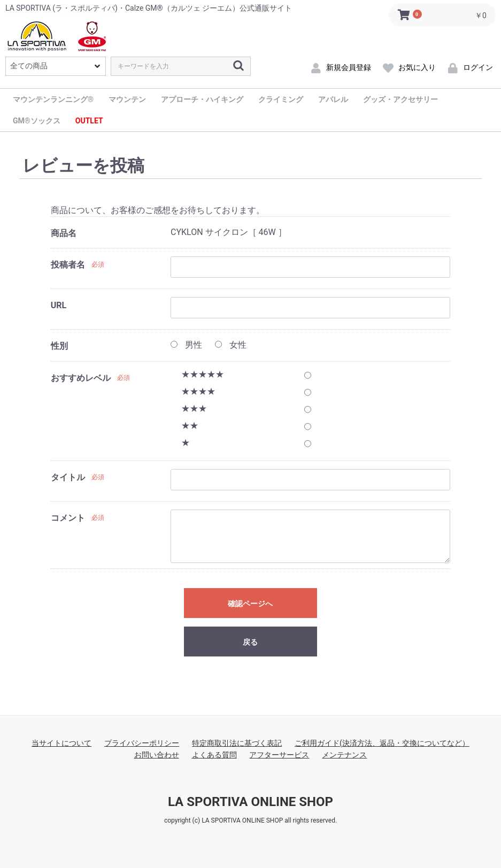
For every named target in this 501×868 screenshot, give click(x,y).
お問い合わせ (157, 755)
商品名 (64, 233)
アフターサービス (279, 755)
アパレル (333, 99)
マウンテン (127, 99)
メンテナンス (344, 755)
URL (59, 305)
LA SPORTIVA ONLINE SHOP (251, 802)
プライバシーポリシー (142, 743)
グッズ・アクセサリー (400, 99)
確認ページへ (250, 604)
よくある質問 (214, 755)
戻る (250, 642)
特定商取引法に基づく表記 (237, 743)
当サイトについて (61, 743)
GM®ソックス (37, 121)
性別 (59, 346)
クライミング (281, 99)
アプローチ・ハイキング (202, 99)
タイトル (68, 477)
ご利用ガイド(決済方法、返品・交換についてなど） (382, 743)
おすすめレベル (81, 378)
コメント (68, 518)
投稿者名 (68, 265)
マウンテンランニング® (53, 99)
